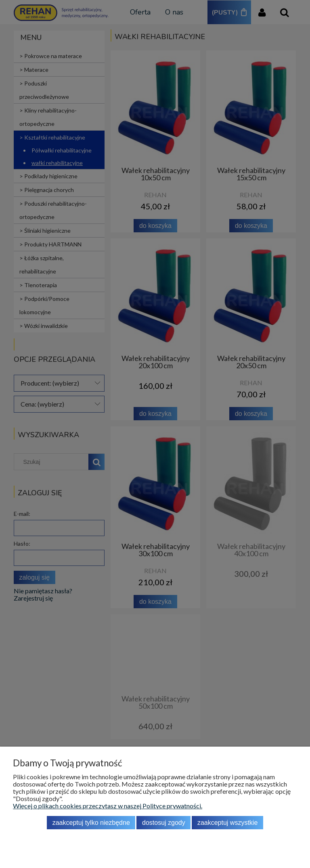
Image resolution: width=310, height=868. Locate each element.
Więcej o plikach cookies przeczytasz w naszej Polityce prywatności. (108, 806)
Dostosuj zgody (164, 823)
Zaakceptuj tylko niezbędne (91, 823)
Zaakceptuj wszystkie (227, 823)
